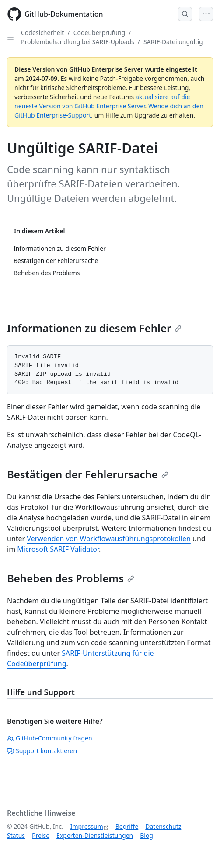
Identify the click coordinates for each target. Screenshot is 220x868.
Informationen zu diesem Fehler (94, 328)
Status (16, 835)
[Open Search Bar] (185, 14)
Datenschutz (163, 826)
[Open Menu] (206, 14)
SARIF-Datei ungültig (173, 42)
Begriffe (127, 826)
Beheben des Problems (71, 578)
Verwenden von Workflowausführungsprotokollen (108, 539)
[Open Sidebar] (10, 37)
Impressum (87, 826)
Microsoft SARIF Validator (58, 549)
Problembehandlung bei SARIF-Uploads (78, 42)
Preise (41, 835)
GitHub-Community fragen (50, 738)
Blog (147, 835)
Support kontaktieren (42, 751)
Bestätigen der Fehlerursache (88, 474)
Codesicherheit (42, 33)
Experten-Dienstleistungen (95, 835)
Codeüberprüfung (100, 33)
